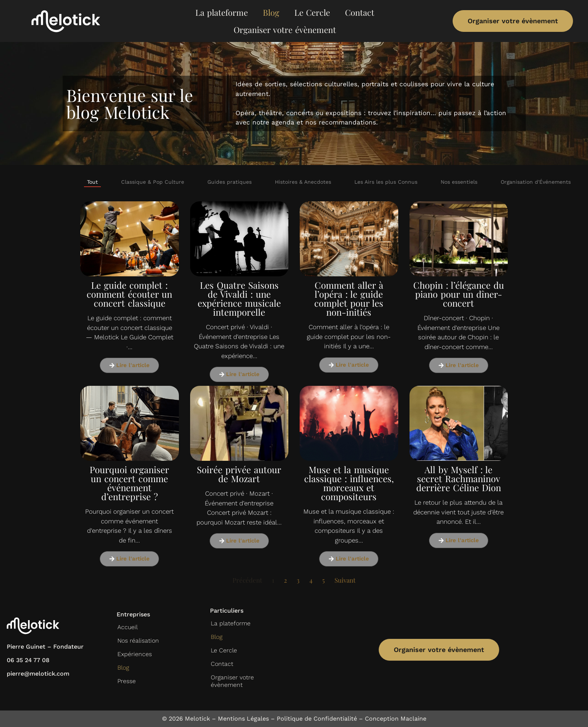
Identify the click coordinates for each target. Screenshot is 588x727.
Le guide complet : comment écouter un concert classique (129, 294)
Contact (360, 12)
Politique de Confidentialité (317, 719)
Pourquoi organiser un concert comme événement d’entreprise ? (129, 483)
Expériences (135, 654)
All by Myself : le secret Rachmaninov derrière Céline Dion (459, 478)
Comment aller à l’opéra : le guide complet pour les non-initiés (349, 298)
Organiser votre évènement (285, 30)
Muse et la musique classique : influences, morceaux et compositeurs (349, 483)
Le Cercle (312, 12)
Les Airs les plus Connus (386, 182)
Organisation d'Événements (536, 182)
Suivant (345, 580)
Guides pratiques (229, 182)
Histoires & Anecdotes (303, 182)
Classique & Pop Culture (153, 182)
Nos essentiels (459, 182)
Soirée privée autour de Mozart (239, 474)
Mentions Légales (243, 719)
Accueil (127, 627)
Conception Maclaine (396, 719)
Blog (271, 12)
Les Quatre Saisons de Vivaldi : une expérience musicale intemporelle (239, 298)
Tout (92, 182)
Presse (127, 681)
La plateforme (222, 12)
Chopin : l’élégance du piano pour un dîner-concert (459, 294)
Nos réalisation (138, 641)
